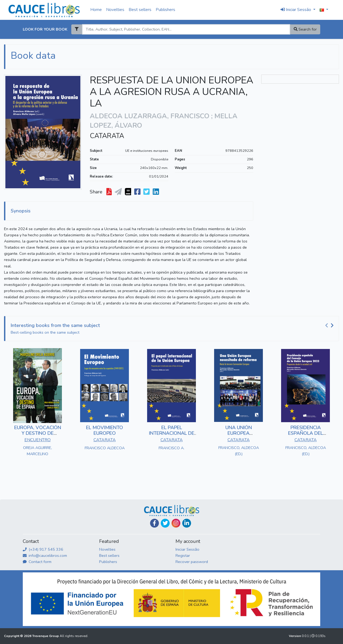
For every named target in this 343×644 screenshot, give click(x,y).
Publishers (165, 10)
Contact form (37, 562)
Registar (183, 555)
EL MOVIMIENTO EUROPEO (105, 430)
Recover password (192, 562)
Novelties (115, 10)
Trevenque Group (46, 636)
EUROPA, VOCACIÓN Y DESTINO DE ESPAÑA (38, 433)
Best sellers (140, 10)
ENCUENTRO (38, 440)
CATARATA (107, 136)
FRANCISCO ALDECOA (105, 448)
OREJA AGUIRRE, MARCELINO (38, 451)
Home (96, 10)
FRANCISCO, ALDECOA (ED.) (239, 451)
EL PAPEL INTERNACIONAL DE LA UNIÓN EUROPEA (171, 433)
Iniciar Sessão (187, 549)
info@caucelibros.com (45, 555)
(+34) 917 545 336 (43, 549)
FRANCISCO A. (171, 448)
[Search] (186, 29)
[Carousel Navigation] (330, 326)
